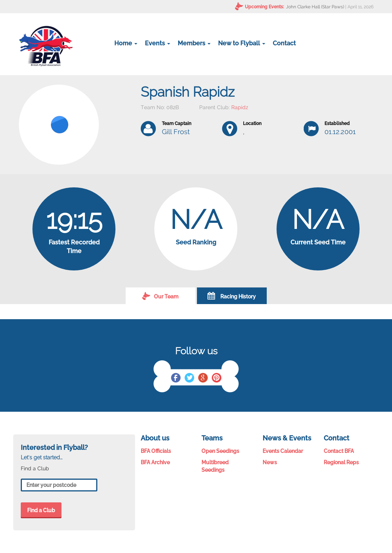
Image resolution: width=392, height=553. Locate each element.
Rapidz (240, 107)
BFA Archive (155, 462)
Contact (284, 43)
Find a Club (41, 510)
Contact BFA (339, 451)
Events (158, 43)
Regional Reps (341, 462)
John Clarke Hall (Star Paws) (315, 7)
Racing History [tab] (232, 296)
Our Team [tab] (160, 296)
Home (126, 43)
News (270, 462)
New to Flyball (242, 43)
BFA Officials (156, 451)
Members (194, 43)
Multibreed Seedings (215, 466)
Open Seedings (220, 451)
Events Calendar (283, 451)
